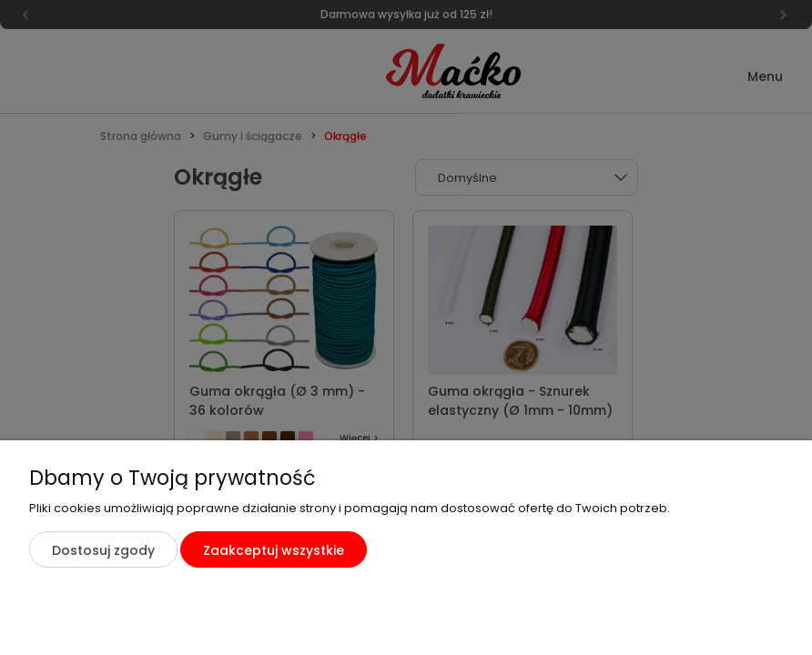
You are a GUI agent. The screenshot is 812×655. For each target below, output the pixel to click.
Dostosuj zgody (103, 550)
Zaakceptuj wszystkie (274, 550)
